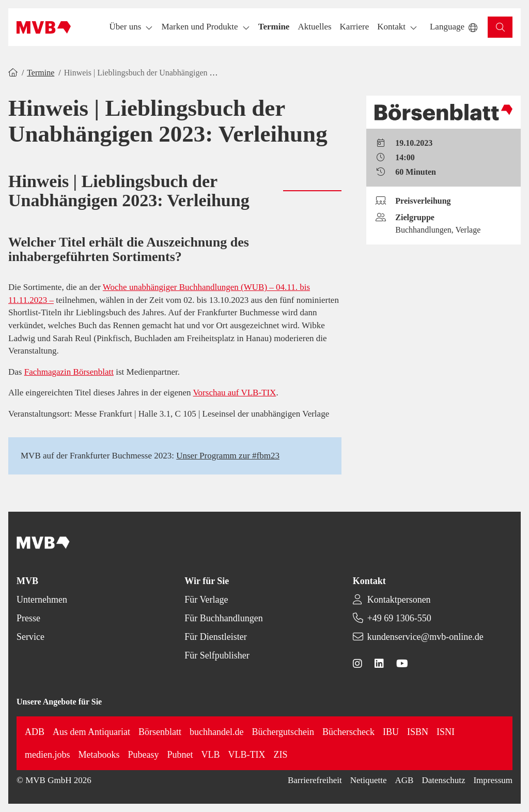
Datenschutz (443, 780)
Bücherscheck (348, 732)
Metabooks (99, 755)
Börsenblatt (160, 732)
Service (30, 637)
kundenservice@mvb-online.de (425, 637)
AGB (404, 780)
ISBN (418, 732)
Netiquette (369, 780)
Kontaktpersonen (399, 600)
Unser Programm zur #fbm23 (228, 456)
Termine (41, 73)
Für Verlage (206, 600)
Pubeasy (144, 755)
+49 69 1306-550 (399, 618)
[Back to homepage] (44, 27)
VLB (211, 755)
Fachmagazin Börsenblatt (69, 372)
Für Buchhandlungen (223, 618)
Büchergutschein (283, 732)
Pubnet (180, 755)
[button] (274, 27)
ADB (35, 732)
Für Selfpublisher (217, 655)
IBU (391, 732)
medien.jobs (48, 755)
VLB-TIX (247, 755)
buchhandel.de (216, 732)
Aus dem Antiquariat (91, 732)
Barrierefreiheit (315, 780)
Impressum (493, 780)
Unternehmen (42, 600)
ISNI (446, 732)
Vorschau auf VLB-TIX (235, 393)
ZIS (281, 755)
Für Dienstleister (215, 637)
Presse (28, 618)
